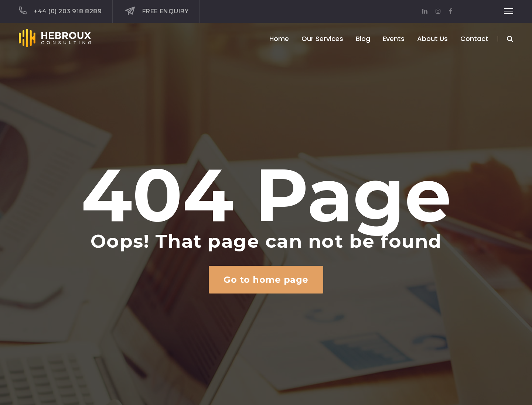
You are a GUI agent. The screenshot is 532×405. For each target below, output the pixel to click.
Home (279, 39)
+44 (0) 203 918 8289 (60, 11)
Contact (474, 39)
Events (394, 39)
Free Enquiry (157, 11)
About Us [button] (432, 39)
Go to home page (266, 280)
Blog (363, 39)
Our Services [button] (322, 39)
